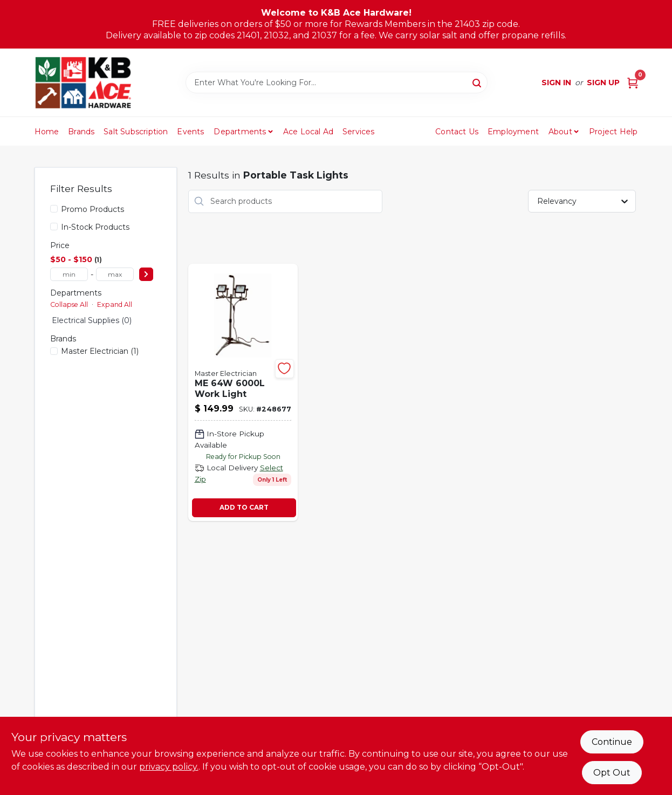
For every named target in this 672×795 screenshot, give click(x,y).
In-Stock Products (95, 227)
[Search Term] (337, 83)
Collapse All (69, 304)
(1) (100, 351)
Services (359, 132)
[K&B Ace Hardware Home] (83, 83)
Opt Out (612, 773)
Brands (81, 132)
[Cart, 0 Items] (633, 83)
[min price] (69, 274)
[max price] (115, 274)
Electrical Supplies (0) (92, 320)
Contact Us (457, 132)
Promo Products (92, 209)
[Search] (478, 82)
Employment (513, 132)
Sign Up (603, 83)
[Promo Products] (54, 209)
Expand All (115, 304)
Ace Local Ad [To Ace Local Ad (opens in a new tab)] (308, 132)
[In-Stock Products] (54, 227)
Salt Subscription (136, 132)
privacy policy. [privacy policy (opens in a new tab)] (169, 767)
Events (190, 132)
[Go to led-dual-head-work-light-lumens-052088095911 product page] (243, 392)
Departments (240, 132)
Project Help (613, 132)
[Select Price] (146, 274)
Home (47, 132)
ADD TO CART (244, 507)
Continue (612, 742)
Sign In (556, 83)
